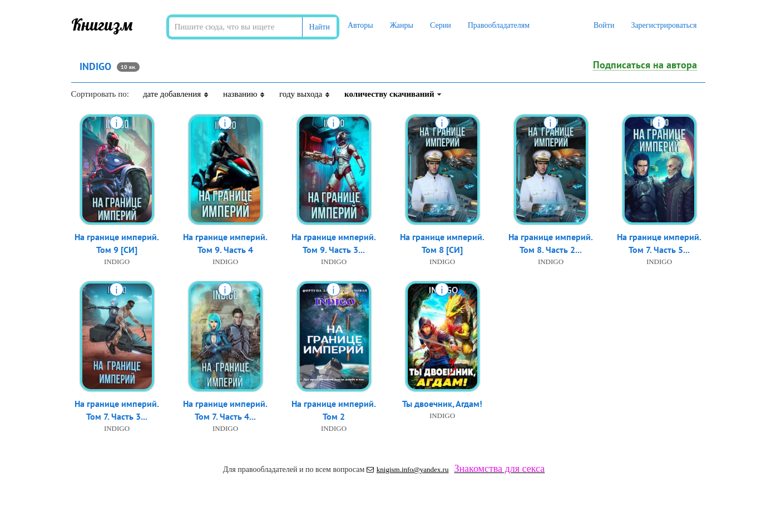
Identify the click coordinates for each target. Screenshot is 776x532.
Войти (604, 25)
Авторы (360, 25)
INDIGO (117, 262)
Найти (320, 27)
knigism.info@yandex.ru (408, 469)
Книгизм (102, 24)
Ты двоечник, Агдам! (442, 404)
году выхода (305, 94)
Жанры (402, 25)
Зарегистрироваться (664, 25)
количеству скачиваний (393, 94)
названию (244, 94)
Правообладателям (499, 25)
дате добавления (176, 94)
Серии (441, 25)
